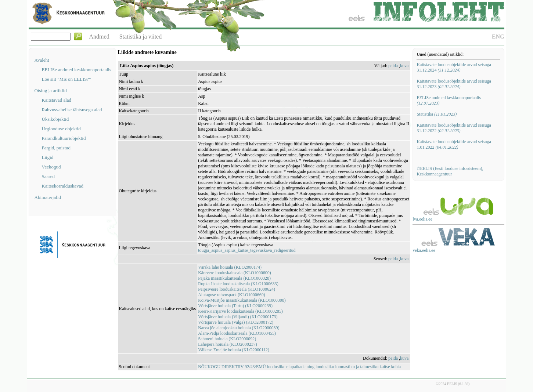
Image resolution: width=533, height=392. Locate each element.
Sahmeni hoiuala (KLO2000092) (227, 339)
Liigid (48, 157)
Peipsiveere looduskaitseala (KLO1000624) (237, 289)
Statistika (437, 114)
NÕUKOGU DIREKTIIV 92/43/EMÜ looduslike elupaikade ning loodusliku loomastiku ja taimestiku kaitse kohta (299, 367)
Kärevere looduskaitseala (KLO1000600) (235, 273)
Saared (48, 176)
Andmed (99, 37)
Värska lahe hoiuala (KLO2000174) (230, 267)
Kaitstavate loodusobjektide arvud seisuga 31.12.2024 (454, 67)
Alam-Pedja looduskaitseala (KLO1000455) (237, 333)
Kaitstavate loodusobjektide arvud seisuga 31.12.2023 (454, 84)
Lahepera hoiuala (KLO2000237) (228, 344)
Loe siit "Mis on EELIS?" (66, 79)
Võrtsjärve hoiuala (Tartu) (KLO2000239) (235, 306)
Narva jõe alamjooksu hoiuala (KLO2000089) (239, 328)
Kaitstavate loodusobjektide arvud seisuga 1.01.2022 (454, 144)
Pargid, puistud (56, 148)
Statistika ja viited (141, 37)
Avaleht (42, 60)
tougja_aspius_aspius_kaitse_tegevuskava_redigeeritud (247, 250)
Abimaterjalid (48, 197)
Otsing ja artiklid (51, 90)
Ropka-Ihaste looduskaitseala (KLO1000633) (238, 284)
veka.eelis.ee (424, 250)
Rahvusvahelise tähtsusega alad (72, 110)
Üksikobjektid (55, 119)
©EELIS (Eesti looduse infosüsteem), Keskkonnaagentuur (450, 171)
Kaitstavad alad (57, 100)
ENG (498, 37)
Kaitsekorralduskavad (63, 186)
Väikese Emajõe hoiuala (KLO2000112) (234, 350)
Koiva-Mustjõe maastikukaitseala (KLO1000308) (242, 300)
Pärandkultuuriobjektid (64, 138)
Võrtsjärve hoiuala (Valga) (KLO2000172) (236, 322)
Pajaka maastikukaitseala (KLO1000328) (234, 278)
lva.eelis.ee (422, 219)
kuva (404, 66)
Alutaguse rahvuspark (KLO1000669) (232, 295)
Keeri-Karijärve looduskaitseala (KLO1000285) (240, 311)
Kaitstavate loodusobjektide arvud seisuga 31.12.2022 (454, 128)
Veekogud (51, 167)
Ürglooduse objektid (61, 129)
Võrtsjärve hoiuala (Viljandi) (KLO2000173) (238, 317)
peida (393, 66)
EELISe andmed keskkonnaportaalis (77, 70)
